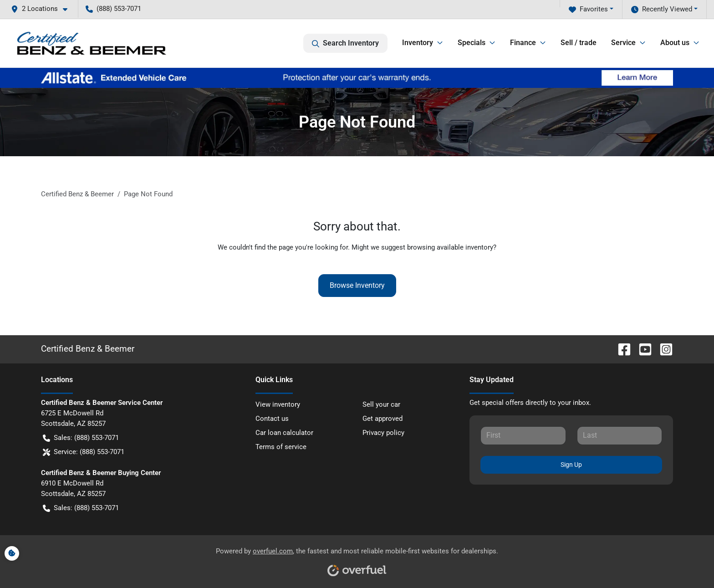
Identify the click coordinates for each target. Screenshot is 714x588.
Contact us (272, 419)
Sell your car (381, 404)
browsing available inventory (450, 247)
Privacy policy (383, 433)
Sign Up (571, 465)
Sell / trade (579, 43)
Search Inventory (345, 43)
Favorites (588, 9)
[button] (43, 9)
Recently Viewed (662, 9)
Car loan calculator (284, 433)
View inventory (278, 404)
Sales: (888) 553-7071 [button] (81, 438)
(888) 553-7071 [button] (113, 9)
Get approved (382, 419)
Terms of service (281, 447)
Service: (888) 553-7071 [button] (84, 452)
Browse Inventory (357, 285)
